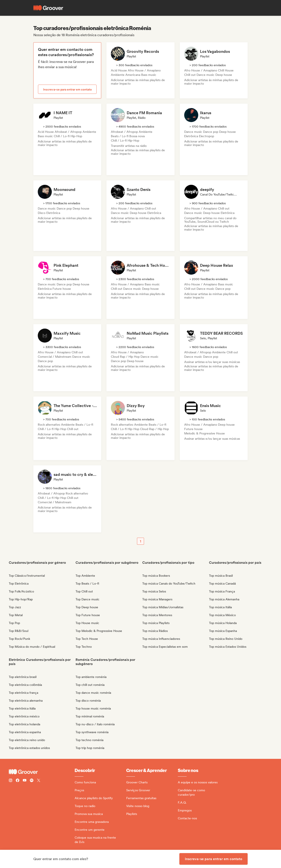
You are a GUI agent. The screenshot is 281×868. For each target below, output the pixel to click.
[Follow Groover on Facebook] (18, 781)
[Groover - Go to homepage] (42, 772)
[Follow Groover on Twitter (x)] (39, 781)
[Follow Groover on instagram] (11, 781)
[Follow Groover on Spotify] (32, 781)
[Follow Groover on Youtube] (25, 781)
